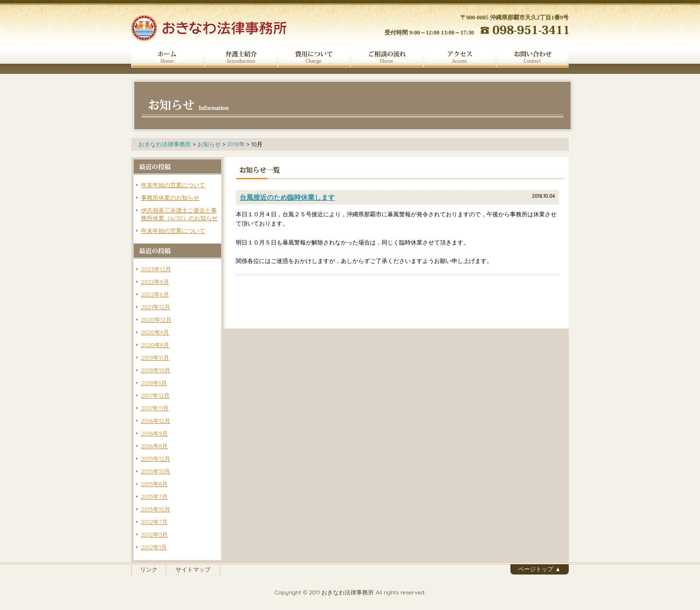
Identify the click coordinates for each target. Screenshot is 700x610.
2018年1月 (154, 383)
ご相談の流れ (386, 57)
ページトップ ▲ (539, 569)
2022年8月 (155, 282)
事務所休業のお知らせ (170, 198)
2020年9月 (155, 332)
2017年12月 (155, 395)
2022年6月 (155, 294)
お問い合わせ (532, 57)
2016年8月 (154, 446)
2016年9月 (154, 433)
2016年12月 (156, 421)
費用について (314, 57)
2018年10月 (156, 370)
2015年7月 (154, 497)
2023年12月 (156, 269)
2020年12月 (156, 320)
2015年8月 (154, 484)
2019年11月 (155, 357)
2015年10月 (156, 471)
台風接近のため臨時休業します (287, 197)
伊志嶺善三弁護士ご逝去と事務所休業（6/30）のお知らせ (179, 214)
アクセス (459, 57)
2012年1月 (154, 547)
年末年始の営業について (173, 185)
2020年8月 (155, 345)
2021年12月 (156, 307)
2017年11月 (155, 408)
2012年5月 (154, 534)
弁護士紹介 (241, 57)
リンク (149, 569)
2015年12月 (156, 459)
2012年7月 (154, 522)
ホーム (168, 57)
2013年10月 (156, 509)
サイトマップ (193, 569)
